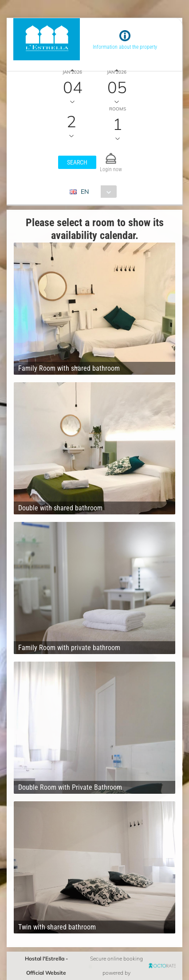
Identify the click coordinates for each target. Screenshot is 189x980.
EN (85, 192)
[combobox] (96, 192)
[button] (77, 162)
